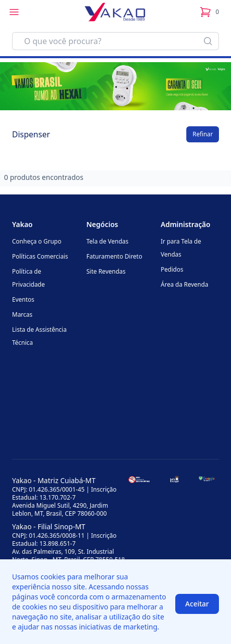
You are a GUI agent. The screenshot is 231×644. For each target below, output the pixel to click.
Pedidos (172, 269)
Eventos (23, 299)
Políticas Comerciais (40, 256)
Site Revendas (106, 271)
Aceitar (197, 604)
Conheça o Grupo (37, 241)
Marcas (22, 314)
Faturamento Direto (114, 256)
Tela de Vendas (107, 241)
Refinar (203, 134)
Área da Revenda (185, 284)
